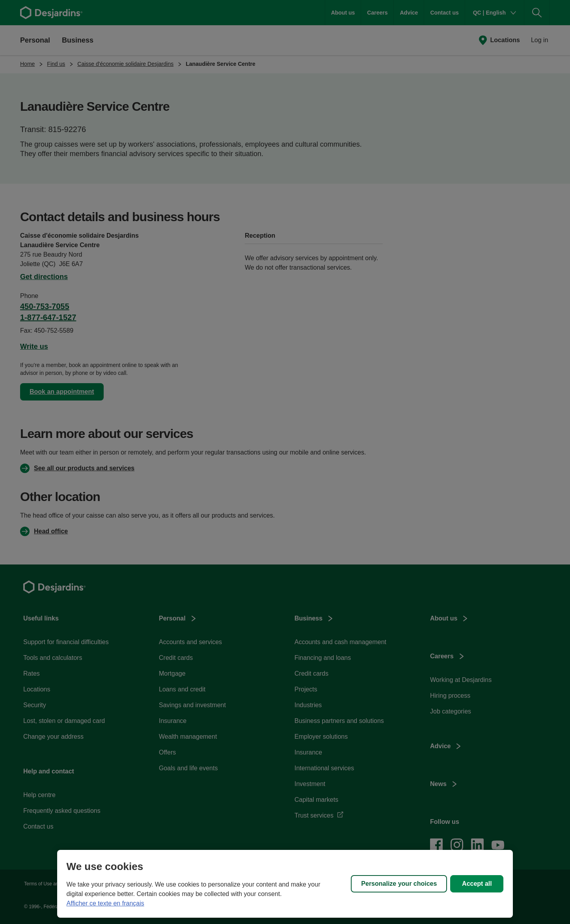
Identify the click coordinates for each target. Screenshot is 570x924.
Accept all (477, 884)
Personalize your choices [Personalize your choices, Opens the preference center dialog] (399, 884)
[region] (285, 884)
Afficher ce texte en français (105, 903)
